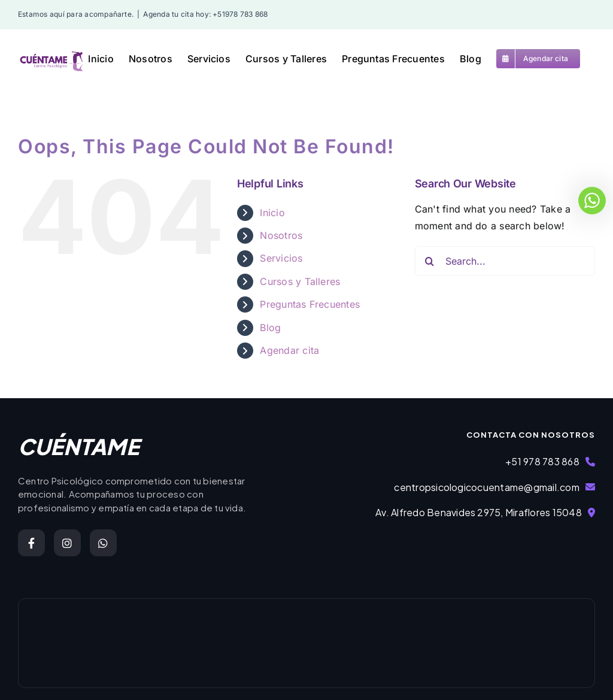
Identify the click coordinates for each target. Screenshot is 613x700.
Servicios (281, 258)
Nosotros (281, 235)
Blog (270, 328)
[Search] (430, 261)
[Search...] (505, 261)
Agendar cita (289, 350)
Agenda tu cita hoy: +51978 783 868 (205, 14)
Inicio (272, 213)
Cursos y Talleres (300, 281)
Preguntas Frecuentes (310, 304)
